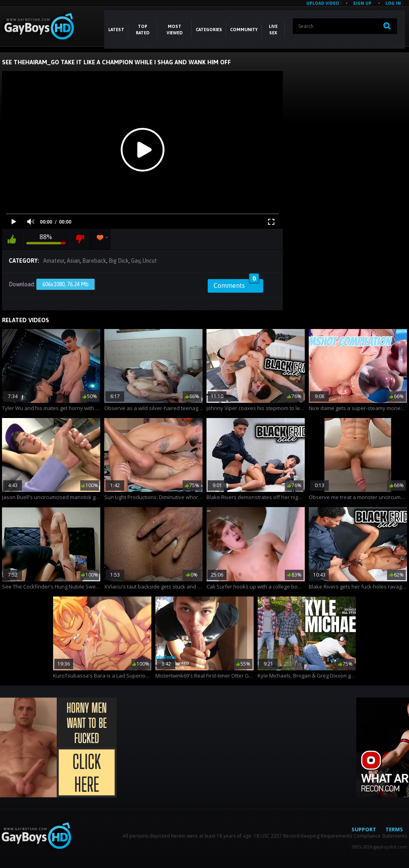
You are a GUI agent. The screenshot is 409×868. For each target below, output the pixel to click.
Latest (116, 30)
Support (364, 829)
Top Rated (143, 30)
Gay (136, 261)
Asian (73, 261)
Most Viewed (175, 30)
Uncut (150, 261)
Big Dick (119, 261)
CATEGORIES (209, 30)
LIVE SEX (273, 30)
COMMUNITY (244, 30)
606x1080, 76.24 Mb (66, 284)
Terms (394, 829)
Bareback (94, 261)
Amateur (54, 261)
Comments (236, 284)
